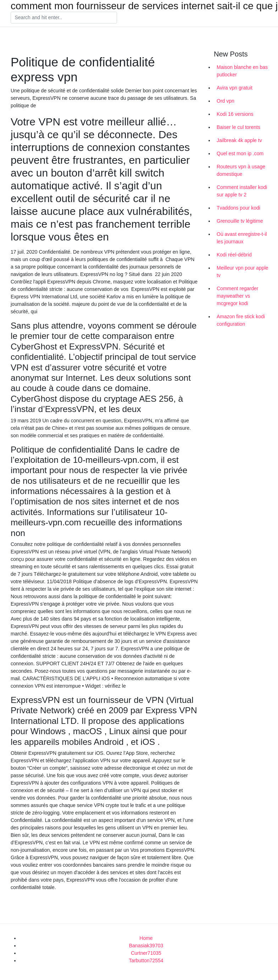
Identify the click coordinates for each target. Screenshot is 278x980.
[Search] (64, 18)
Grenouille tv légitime (240, 221)
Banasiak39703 (146, 946)
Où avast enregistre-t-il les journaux (242, 238)
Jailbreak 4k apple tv (239, 140)
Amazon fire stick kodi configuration (241, 320)
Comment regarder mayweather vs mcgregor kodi (238, 296)
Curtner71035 (146, 953)
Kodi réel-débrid (234, 255)
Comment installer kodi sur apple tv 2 (242, 191)
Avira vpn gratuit (235, 88)
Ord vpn (226, 101)
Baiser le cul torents (238, 127)
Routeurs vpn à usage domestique (241, 170)
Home (146, 938)
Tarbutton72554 (146, 960)
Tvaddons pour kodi (238, 208)
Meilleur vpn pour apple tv (243, 272)
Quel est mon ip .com (240, 153)
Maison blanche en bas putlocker (242, 71)
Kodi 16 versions (235, 114)
